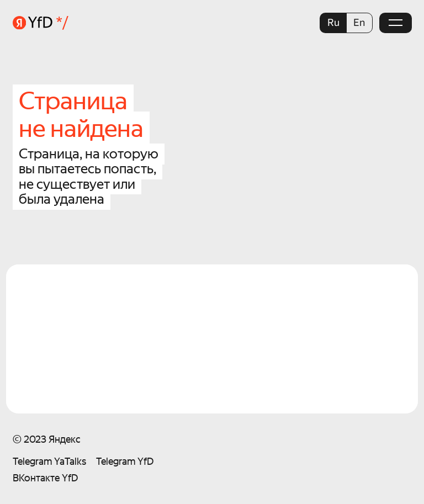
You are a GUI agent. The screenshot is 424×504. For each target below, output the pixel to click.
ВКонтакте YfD (45, 478)
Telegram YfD (125, 461)
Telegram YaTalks (49, 461)
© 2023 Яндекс (47, 439)
